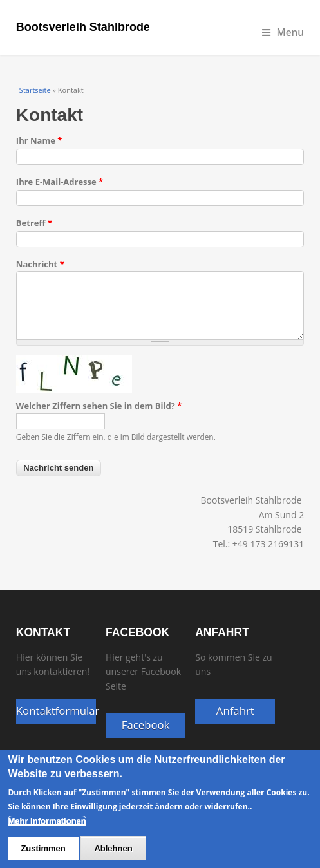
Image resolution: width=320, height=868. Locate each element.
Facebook (146, 725)
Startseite (35, 90)
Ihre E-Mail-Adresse (60, 182)
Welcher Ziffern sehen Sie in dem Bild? (99, 406)
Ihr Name (39, 140)
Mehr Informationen (47, 830)
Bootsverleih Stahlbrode (83, 27)
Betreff (34, 223)
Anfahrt (235, 711)
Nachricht (40, 264)
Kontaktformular (56, 711)
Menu (283, 33)
